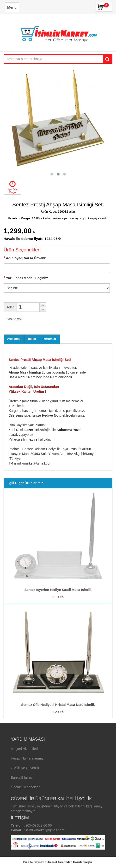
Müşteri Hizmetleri (24, 749)
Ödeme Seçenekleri (26, 787)
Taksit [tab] (32, 339)
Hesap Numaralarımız (27, 758)
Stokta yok (15, 319)
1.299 (58, 712)
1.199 (58, 597)
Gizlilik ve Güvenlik (25, 768)
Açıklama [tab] (14, 339)
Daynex (39, 862)
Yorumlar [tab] (50, 339)
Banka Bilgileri (21, 777)
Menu (12, 7)
